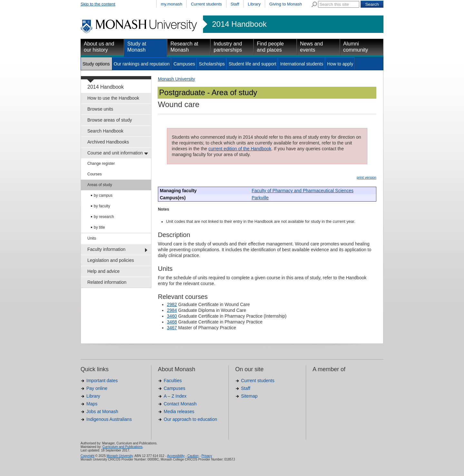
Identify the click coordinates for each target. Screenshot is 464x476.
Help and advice (103, 271)
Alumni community (356, 47)
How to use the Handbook (113, 98)
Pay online (97, 388)
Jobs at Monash (102, 412)
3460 (172, 316)
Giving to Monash (286, 4)
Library (254, 4)
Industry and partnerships (228, 47)
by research (104, 217)
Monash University (176, 79)
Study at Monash (137, 47)
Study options (96, 64)
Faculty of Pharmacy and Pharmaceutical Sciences (303, 191)
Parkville (260, 198)
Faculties (173, 381)
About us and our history (99, 47)
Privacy (207, 456)
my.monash (171, 4)
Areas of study (100, 185)
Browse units (100, 109)
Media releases (179, 412)
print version (367, 177)
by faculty (102, 206)
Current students (206, 4)
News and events (311, 47)
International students (302, 64)
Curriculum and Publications (123, 447)
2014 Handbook (239, 24)
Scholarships (212, 64)
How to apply (340, 64)
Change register (101, 164)
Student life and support (252, 64)
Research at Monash (184, 47)
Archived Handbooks (108, 142)
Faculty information (106, 249)
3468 (172, 322)
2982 (172, 304)
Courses (95, 174)
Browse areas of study (110, 120)
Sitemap (249, 396)
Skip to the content (98, 4)
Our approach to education (190, 419)
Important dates (102, 381)
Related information (107, 282)
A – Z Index (175, 396)
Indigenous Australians (109, 419)
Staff (235, 4)
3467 (172, 328)
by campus (103, 195)
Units (92, 238)
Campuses (184, 64)
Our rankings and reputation (142, 64)
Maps (92, 404)
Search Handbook (105, 131)
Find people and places (270, 47)
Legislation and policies (111, 260)
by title (99, 227)
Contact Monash (180, 404)
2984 (172, 310)
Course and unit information (115, 153)
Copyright (87, 456)
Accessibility (176, 456)
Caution (193, 456)
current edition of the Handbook (240, 149)
